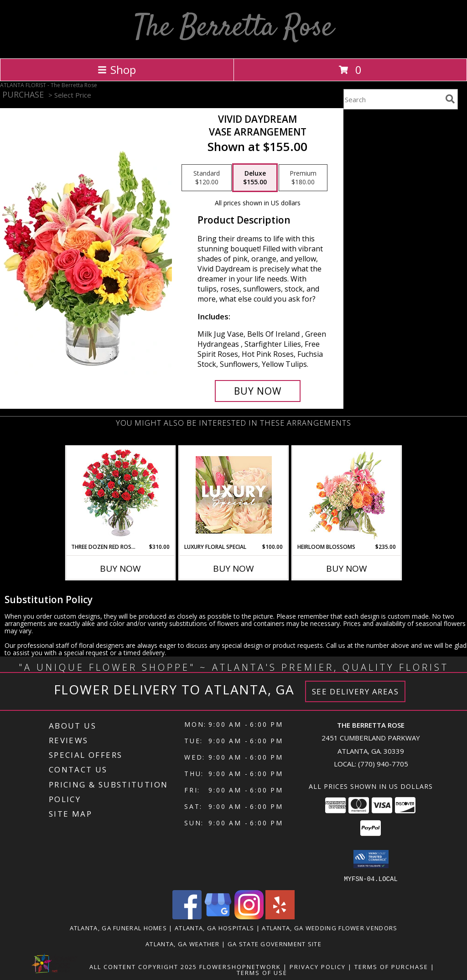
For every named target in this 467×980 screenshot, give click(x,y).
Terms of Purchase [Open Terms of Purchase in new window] (391, 966)
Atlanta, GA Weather (183, 944)
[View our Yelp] (280, 916)
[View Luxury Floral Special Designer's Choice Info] (234, 495)
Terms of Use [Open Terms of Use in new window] (262, 972)
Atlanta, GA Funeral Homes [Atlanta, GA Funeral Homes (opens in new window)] (119, 928)
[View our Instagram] (249, 916)
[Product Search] (393, 99)
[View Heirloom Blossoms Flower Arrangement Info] (347, 495)
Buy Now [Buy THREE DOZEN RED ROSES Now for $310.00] (120, 568)
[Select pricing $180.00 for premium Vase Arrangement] (303, 178)
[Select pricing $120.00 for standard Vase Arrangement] (207, 178)
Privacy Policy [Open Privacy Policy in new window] (318, 966)
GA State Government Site (275, 944)
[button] (371, 859)
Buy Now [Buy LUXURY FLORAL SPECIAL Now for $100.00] (233, 568)
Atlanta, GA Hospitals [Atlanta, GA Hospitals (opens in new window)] (214, 928)
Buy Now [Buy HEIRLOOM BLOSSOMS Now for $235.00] (347, 568)
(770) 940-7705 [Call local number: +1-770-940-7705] (383, 764)
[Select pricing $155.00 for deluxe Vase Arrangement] (255, 178)
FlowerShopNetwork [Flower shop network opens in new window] (240, 966)
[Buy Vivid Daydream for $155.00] (258, 391)
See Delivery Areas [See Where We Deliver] (355, 691)
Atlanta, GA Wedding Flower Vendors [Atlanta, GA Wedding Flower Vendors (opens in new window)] (329, 928)
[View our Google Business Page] (218, 916)
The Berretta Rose (234, 28)
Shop (117, 70)
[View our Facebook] (187, 916)
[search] (450, 99)
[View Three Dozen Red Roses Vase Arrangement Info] (121, 495)
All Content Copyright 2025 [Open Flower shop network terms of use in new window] (143, 966)
